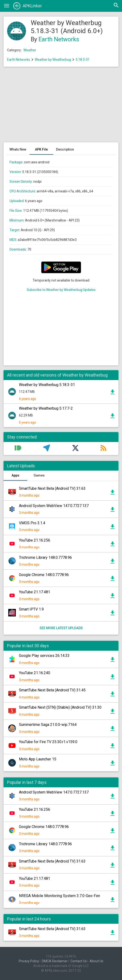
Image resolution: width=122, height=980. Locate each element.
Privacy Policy (29, 961)
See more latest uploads (61, 628)
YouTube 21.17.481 (35, 592)
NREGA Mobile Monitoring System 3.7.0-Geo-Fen (59, 896)
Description (65, 149)
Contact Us (79, 961)
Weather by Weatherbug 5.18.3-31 (47, 385)
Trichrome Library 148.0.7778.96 (45, 557)
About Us (96, 961)
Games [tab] (39, 475)
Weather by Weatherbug (53, 60)
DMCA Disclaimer (55, 961)
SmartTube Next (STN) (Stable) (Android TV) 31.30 (60, 707)
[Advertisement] (61, 107)
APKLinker (28, 6)
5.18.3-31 (83, 60)
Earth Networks (59, 39)
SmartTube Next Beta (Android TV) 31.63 (52, 488)
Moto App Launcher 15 (38, 759)
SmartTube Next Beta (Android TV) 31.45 (52, 690)
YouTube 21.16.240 (35, 673)
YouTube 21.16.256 (35, 540)
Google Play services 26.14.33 (44, 656)
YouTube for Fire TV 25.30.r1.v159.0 (48, 742)
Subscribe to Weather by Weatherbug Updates (61, 290)
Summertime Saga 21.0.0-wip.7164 (48, 725)
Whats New (18, 149)
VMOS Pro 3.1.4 (32, 523)
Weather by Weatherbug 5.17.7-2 (46, 408)
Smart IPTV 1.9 (31, 609)
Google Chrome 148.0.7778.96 (44, 575)
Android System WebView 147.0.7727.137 (54, 506)
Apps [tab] (15, 475)
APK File (41, 149)
